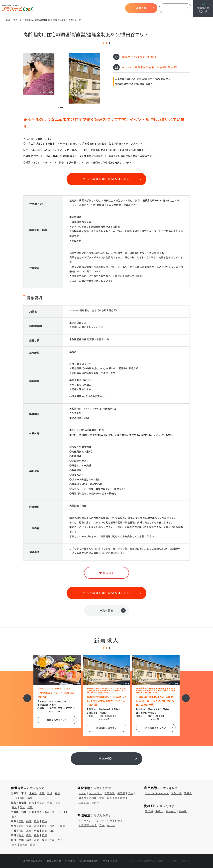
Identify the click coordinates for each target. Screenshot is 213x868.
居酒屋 (82, 798)
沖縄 (33, 845)
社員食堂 (120, 798)
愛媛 (44, 835)
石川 (63, 812)
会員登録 (141, 8)
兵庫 (63, 826)
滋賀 (37, 826)
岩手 (42, 793)
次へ (184, 696)
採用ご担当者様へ (175, 8)
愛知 (44, 821)
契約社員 (176, 793)
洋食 (102, 825)
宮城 (50, 793)
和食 (117, 821)
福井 (15, 817)
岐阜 (37, 821)
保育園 (121, 793)
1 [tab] (57, 107)
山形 (15, 798)
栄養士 (159, 811)
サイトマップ (110, 861)
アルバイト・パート (157, 793)
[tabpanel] (62, 74)
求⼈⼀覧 (18, 20)
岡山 (21, 831)
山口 (52, 831)
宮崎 (37, 840)
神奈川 (41, 803)
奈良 (44, 826)
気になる (105, 8)
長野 (39, 812)
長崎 (52, 840)
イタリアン (85, 821)
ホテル (82, 793)
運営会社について (33, 861)
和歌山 (53, 826)
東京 (32, 803)
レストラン (95, 793)
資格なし (171, 811)
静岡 (29, 821)
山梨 (32, 812)
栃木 (15, 807)
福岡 (29, 840)
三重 (21, 821)
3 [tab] (66, 107)
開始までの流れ (79, 8)
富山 (55, 812)
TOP (41, 8)
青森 (58, 793)
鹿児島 (24, 845)
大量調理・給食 (88, 825)
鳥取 (37, 831)
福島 (30, 798)
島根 (44, 831)
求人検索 (94, 8)
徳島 (37, 835)
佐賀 (45, 840)
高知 (29, 835)
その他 (95, 803)
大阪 (21, 826)
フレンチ (99, 821)
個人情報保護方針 (89, 861)
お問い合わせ (54, 861)
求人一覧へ (107, 758)
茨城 (22, 807)
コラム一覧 (118, 8)
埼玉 (58, 803)
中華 (110, 821)
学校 (130, 793)
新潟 (47, 812)
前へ (25, 696)
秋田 (22, 798)
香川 (21, 835)
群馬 (30, 807)
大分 (60, 840)
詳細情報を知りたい (57, 720)
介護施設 (110, 793)
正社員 (188, 793)
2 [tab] (61, 107)
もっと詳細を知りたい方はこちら (106, 179)
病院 (110, 798)
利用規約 (70, 861)
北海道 (33, 793)
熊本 (15, 845)
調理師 (149, 811)
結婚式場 (84, 803)
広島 (29, 831)
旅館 (102, 798)
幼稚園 (93, 798)
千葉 (50, 803)
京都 (29, 826)
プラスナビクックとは (57, 8)
